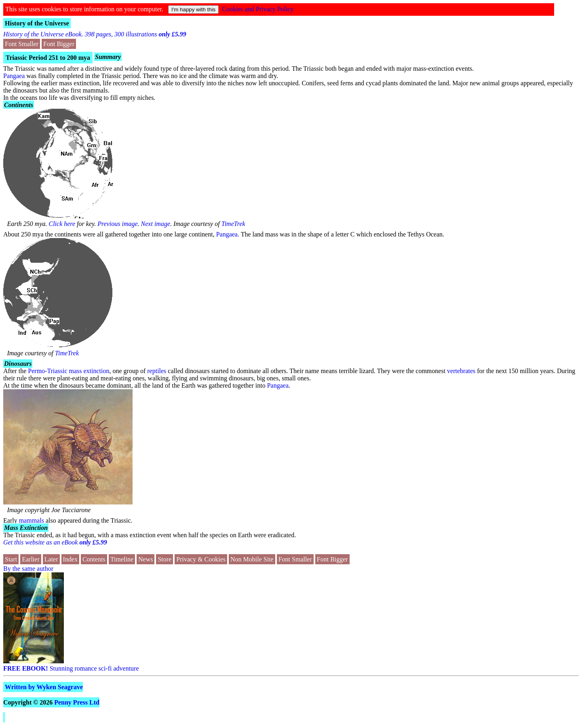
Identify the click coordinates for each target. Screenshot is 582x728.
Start (11, 559)
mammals (32, 520)
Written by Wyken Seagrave (44, 687)
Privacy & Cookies (201, 559)
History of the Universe (37, 23)
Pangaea (14, 76)
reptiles (157, 371)
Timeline (122, 559)
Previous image (117, 224)
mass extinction (89, 371)
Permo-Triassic (47, 371)
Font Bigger (59, 44)
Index (70, 559)
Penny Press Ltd (77, 702)
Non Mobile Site (252, 559)
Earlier (31, 559)
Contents (94, 559)
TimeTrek (233, 224)
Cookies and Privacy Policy (258, 9)
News (145, 559)
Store (164, 559)
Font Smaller (22, 44)
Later (51, 559)
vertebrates (461, 371)
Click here (62, 224)
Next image (156, 224)
